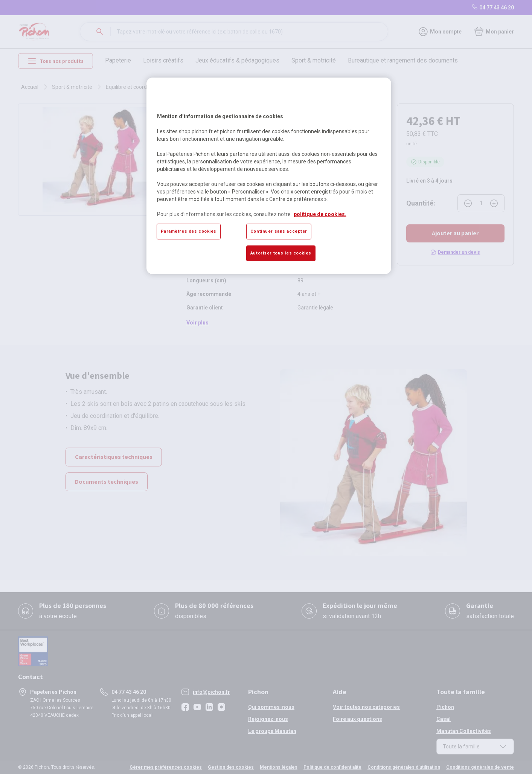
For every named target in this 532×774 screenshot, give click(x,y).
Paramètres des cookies (189, 231)
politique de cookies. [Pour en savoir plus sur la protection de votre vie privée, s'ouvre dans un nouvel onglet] (320, 214)
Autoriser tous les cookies (281, 253)
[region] (269, 176)
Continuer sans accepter (279, 231)
